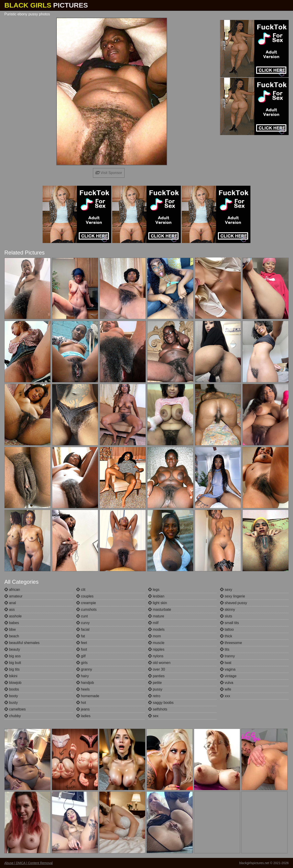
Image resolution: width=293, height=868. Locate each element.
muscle (156, 643)
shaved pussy (233, 603)
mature (156, 616)
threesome (231, 643)
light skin (158, 603)
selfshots (158, 709)
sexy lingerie (232, 596)
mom (155, 636)
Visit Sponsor (109, 173)
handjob (85, 683)
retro (154, 696)
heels (83, 689)
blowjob (13, 683)
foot (82, 649)
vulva (227, 683)
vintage (228, 676)
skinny (228, 610)
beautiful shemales (22, 643)
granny (84, 669)
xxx (225, 696)
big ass (12, 656)
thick (226, 636)
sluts (226, 616)
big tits (12, 669)
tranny (227, 656)
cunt (82, 616)
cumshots (86, 610)
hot (81, 703)
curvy (83, 623)
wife (226, 689)
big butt (13, 663)
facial (83, 629)
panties (156, 676)
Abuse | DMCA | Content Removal (28, 863)
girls (82, 663)
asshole (13, 616)
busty (11, 703)
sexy (226, 590)
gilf (81, 656)
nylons (156, 656)
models (156, 629)
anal (10, 603)
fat (81, 636)
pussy (155, 689)
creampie (86, 603)
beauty (12, 649)
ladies (83, 716)
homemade (88, 696)
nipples (156, 649)
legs (154, 590)
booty (11, 696)
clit (81, 590)
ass (9, 610)
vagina (228, 669)
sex (153, 716)
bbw (10, 629)
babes (12, 623)
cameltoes (15, 709)
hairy (83, 676)
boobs (12, 689)
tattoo (227, 629)
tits (225, 649)
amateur (13, 596)
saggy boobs (161, 703)
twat (226, 663)
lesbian (156, 596)
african (12, 590)
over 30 (157, 669)
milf (153, 623)
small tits (229, 623)
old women (159, 663)
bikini (11, 676)
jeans (83, 709)
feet (82, 643)
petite (155, 683)
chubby (13, 716)
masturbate (160, 610)
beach (12, 636)
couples (85, 596)
